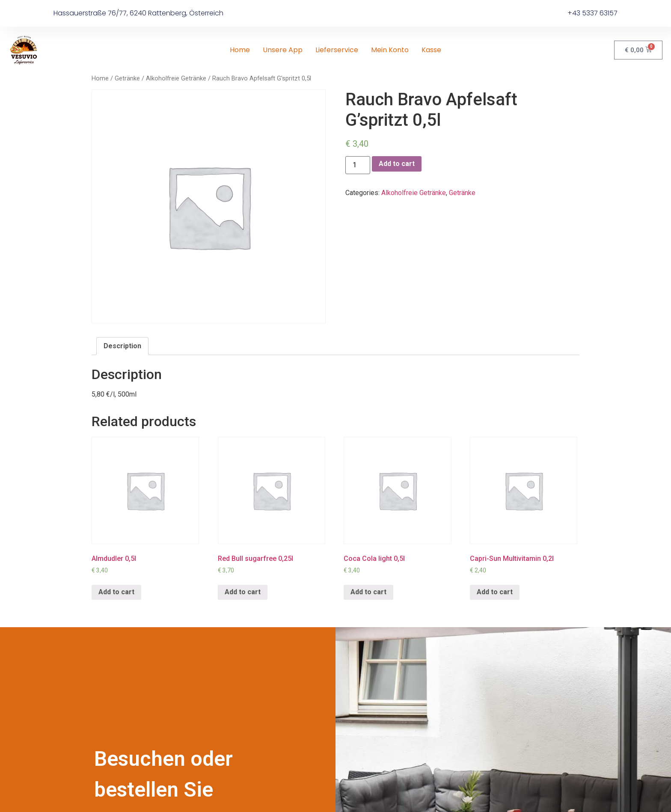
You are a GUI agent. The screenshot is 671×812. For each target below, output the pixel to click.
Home (240, 50)
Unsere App (283, 50)
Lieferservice (337, 50)
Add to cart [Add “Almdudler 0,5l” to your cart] (116, 592)
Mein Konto (390, 50)
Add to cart (397, 164)
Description (122, 346)
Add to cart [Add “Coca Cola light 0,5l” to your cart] (368, 592)
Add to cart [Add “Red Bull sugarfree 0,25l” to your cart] (243, 592)
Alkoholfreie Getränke (176, 78)
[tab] (122, 346)
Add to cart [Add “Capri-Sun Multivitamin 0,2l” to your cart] (495, 592)
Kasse (431, 50)
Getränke (127, 78)
